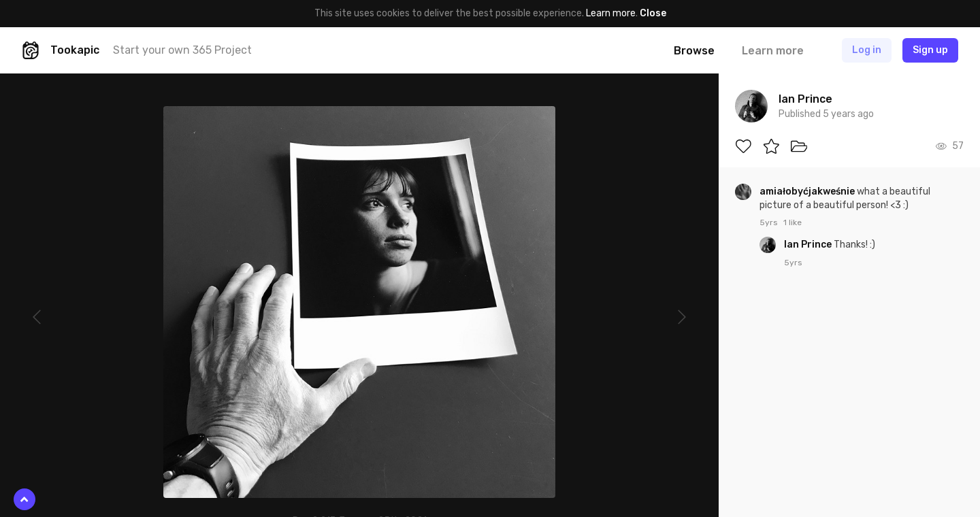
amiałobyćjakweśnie (808, 191)
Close (653, 13)
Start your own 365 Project (182, 50)
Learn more (611, 13)
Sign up (930, 50)
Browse (694, 51)
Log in (867, 50)
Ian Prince (809, 245)
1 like (793, 222)
